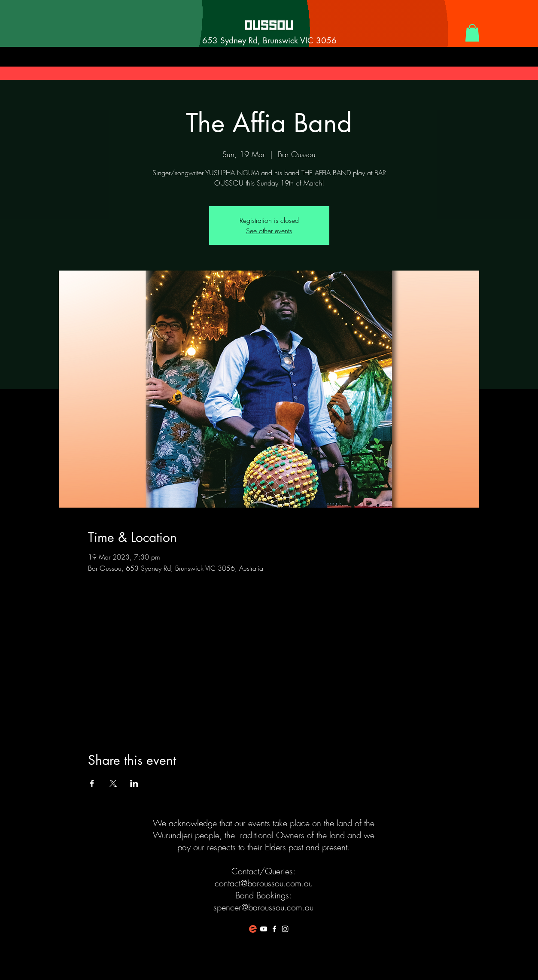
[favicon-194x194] (253, 929)
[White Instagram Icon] (285, 929)
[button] (472, 33)
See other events (269, 231)
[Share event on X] (113, 783)
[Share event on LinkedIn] (134, 783)
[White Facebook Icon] (274, 929)
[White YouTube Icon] (264, 929)
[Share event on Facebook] (92, 783)
